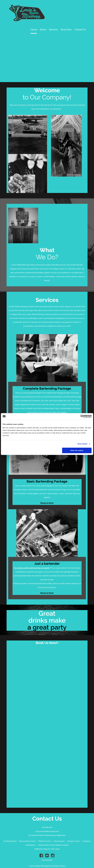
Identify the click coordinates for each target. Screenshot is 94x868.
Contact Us (80, 30)
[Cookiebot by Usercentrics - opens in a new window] (82, 416)
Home (34, 30)
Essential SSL (47, 860)
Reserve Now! (47, 503)
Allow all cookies (77, 450)
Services (53, 30)
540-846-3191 (47, 827)
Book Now (66, 30)
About (43, 30)
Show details (82, 444)
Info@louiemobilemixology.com (47, 832)
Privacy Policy (59, 866)
